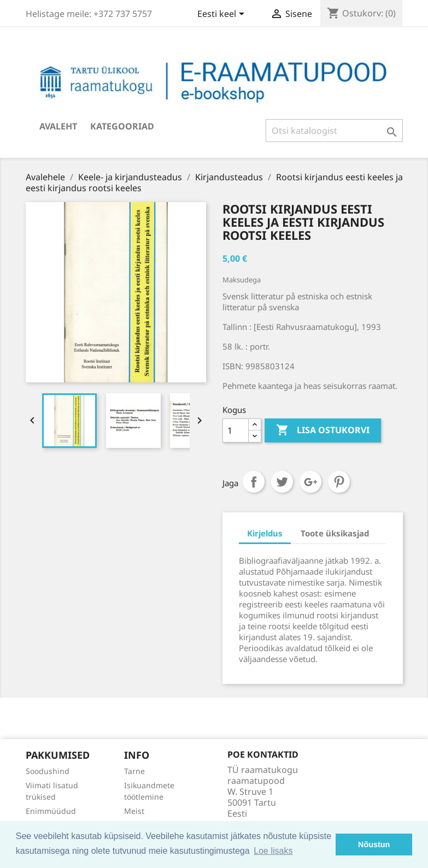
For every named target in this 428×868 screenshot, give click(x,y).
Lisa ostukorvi (323, 430)
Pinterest (339, 482)
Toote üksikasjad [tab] (335, 533)
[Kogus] (236, 430)
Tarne (134, 771)
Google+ (310, 482)
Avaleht (58, 126)
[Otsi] (334, 131)
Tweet (282, 482)
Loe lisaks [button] (273, 851)
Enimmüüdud (51, 811)
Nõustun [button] (374, 845)
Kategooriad (122, 126)
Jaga (254, 482)
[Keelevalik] (223, 15)
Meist (134, 811)
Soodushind (48, 771)
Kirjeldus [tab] (265, 533)
